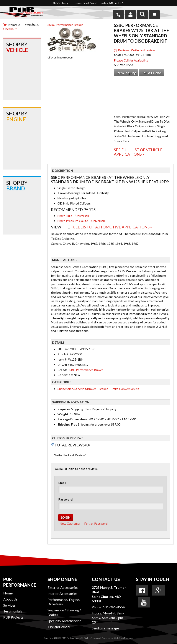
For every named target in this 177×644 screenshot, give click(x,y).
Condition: (65, 375)
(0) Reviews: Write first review (134, 50)
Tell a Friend (152, 73)
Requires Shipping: (71, 409)
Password (66, 499)
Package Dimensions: (73, 419)
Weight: (63, 414)
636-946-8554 (114, 607)
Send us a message (105, 628)
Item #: (63, 359)
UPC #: (63, 365)
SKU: (118, 55)
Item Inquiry (126, 73)
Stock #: (64, 354)
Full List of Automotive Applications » (111, 227)
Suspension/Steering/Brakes (77, 389)
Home (8, 593)
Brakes (104, 389)
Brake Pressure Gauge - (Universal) (81, 221)
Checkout (10, 29)
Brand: (62, 370)
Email (62, 483)
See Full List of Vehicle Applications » (138, 152)
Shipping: (64, 424)
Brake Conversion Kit (125, 389)
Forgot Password (96, 523)
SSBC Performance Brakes (65, 25)
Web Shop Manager (123, 638)
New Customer (70, 523)
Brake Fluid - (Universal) (73, 216)
